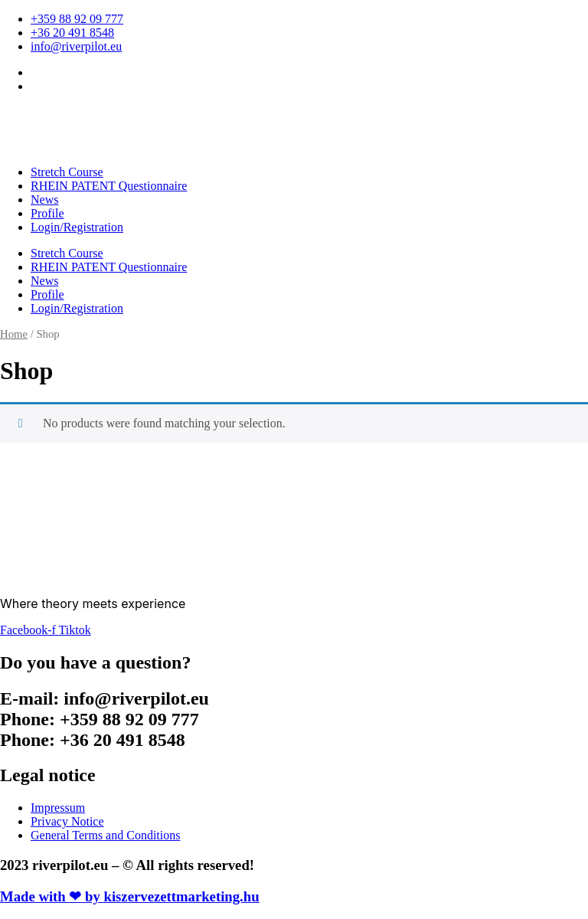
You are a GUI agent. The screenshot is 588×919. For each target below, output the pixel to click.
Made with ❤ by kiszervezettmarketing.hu (130, 896)
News (44, 199)
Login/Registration (77, 227)
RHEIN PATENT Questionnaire (109, 186)
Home (14, 334)
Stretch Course (67, 172)
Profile (47, 213)
